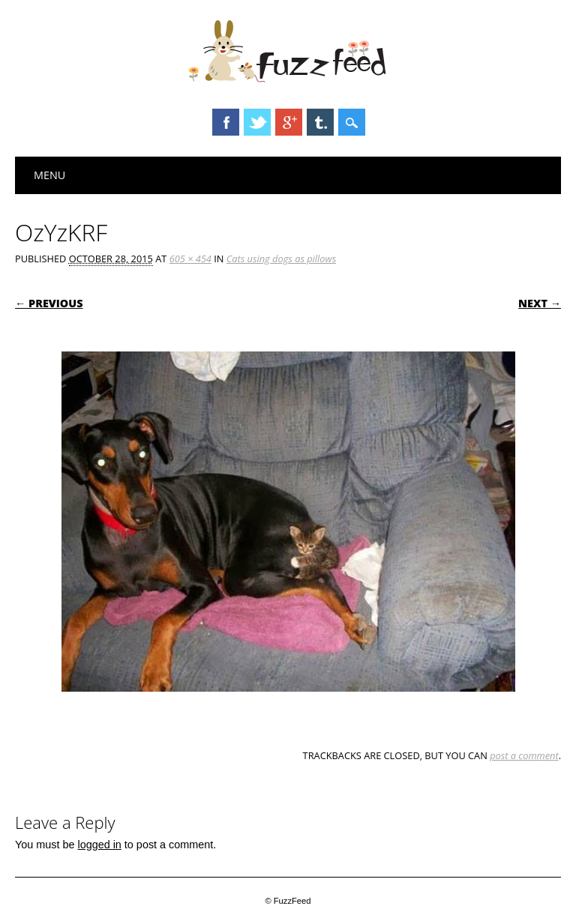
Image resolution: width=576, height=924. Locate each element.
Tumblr (320, 122)
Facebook (226, 122)
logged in (99, 845)
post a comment (524, 755)
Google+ (289, 122)
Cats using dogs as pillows (281, 259)
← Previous (49, 303)
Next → (540, 303)
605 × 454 (190, 259)
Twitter (257, 122)
